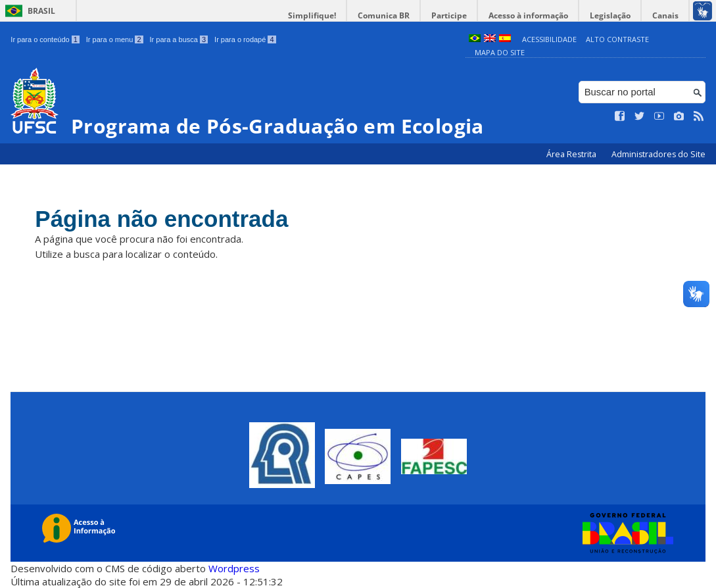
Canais (665, 15)
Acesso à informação (528, 15)
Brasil (41, 11)
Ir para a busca (179, 39)
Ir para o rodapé (245, 39)
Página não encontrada (161, 219)
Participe (449, 15)
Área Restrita (572, 154)
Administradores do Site (658, 154)
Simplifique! (312, 15)
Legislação (610, 15)
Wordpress (234, 568)
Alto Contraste (617, 39)
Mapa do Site (500, 52)
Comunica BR (384, 15)
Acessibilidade (549, 39)
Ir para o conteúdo (45, 39)
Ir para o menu (115, 39)
